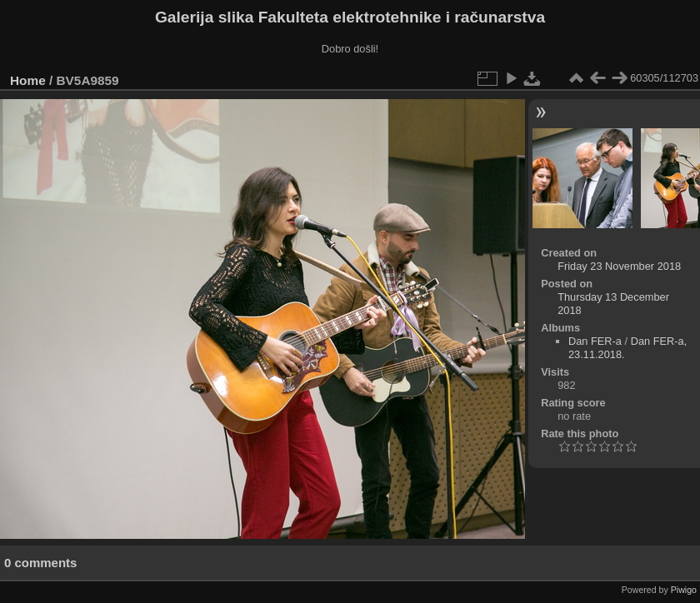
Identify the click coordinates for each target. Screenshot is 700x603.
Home (28, 80)
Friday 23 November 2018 (619, 266)
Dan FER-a (595, 341)
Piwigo (684, 590)
